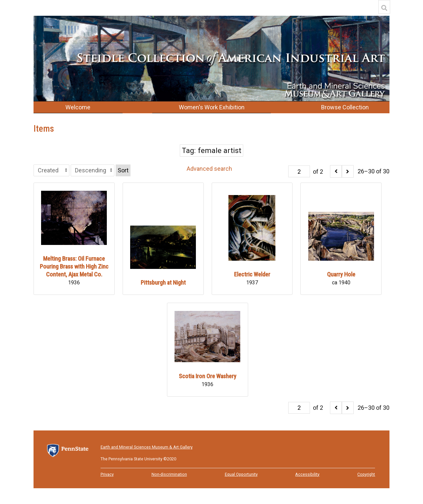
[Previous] (336, 171)
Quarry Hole (341, 274)
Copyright (366, 474)
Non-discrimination (169, 474)
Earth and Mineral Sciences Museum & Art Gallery (147, 447)
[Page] (299, 171)
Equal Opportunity (241, 474)
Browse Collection (345, 107)
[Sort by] (51, 170)
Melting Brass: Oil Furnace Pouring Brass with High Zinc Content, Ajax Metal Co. (74, 266)
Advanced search (209, 169)
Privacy (107, 474)
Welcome (78, 107)
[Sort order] (93, 170)
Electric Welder (252, 274)
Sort (123, 170)
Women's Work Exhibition (212, 107)
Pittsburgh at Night (163, 283)
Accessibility (307, 474)
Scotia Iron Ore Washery (208, 376)
